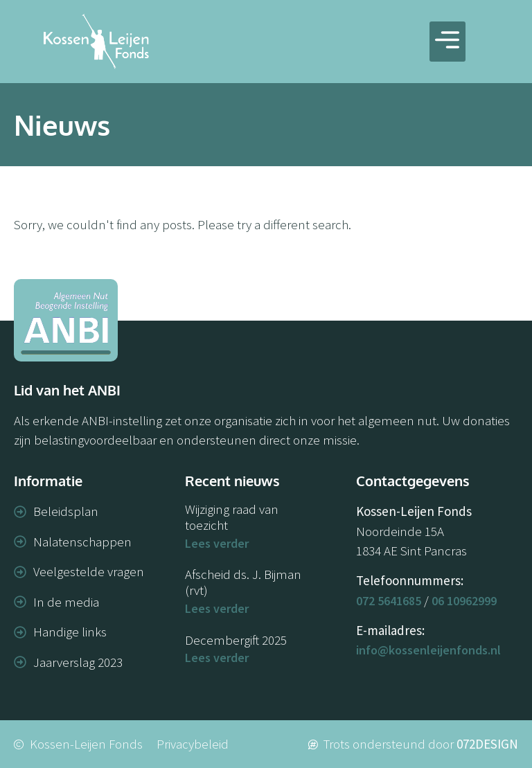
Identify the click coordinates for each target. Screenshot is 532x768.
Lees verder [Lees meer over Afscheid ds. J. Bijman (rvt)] (217, 608)
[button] (448, 42)
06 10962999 (464, 601)
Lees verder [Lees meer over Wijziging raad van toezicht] (217, 543)
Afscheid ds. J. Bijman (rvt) (243, 582)
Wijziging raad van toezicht (232, 517)
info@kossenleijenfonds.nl (428, 650)
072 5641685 (389, 601)
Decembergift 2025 (236, 640)
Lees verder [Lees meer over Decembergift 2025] (217, 658)
